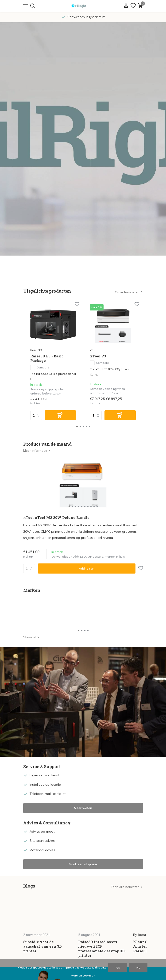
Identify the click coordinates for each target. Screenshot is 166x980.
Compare (40, 367)
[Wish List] (133, 6)
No (138, 967)
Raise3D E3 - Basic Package (47, 358)
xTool (94, 350)
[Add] (60, 415)
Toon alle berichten (125, 887)
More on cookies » (83, 975)
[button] (77, 427)
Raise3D (36, 350)
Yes (118, 967)
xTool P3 (98, 356)
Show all (31, 637)
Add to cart (87, 568)
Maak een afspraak (83, 864)
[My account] (126, 6)
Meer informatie (37, 451)
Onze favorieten (127, 292)
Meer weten (83, 808)
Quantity (29, 569)
